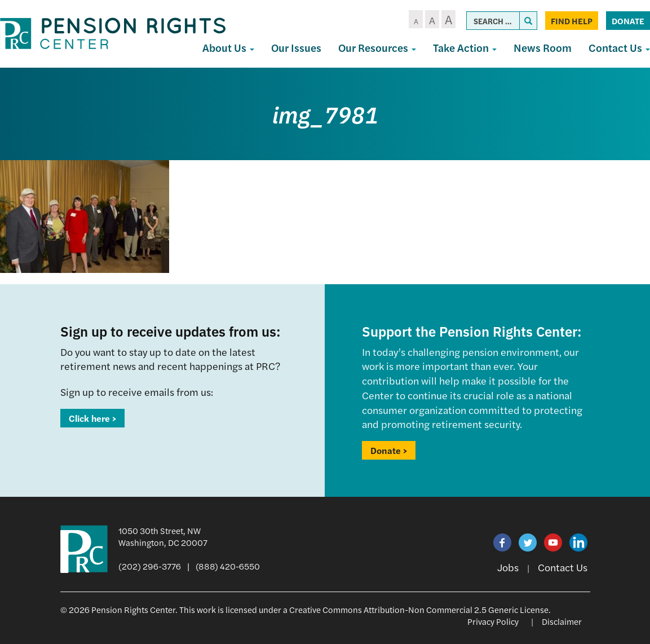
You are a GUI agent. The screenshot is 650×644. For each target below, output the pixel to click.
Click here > (92, 418)
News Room (543, 48)
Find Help (572, 21)
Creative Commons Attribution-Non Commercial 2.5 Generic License (419, 609)
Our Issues (296, 48)
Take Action (465, 48)
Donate (628, 21)
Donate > (389, 450)
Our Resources (377, 48)
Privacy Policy (493, 621)
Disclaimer (562, 621)
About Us (228, 48)
